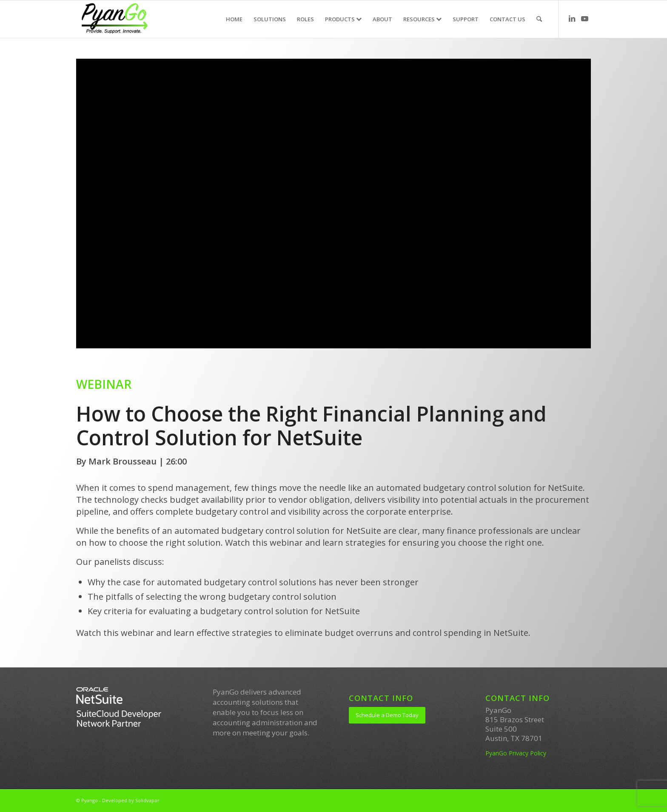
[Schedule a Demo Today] (387, 715)
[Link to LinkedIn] (572, 19)
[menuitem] (234, 19)
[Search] (539, 19)
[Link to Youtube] (584, 19)
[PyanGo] (114, 19)
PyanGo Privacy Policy (516, 753)
